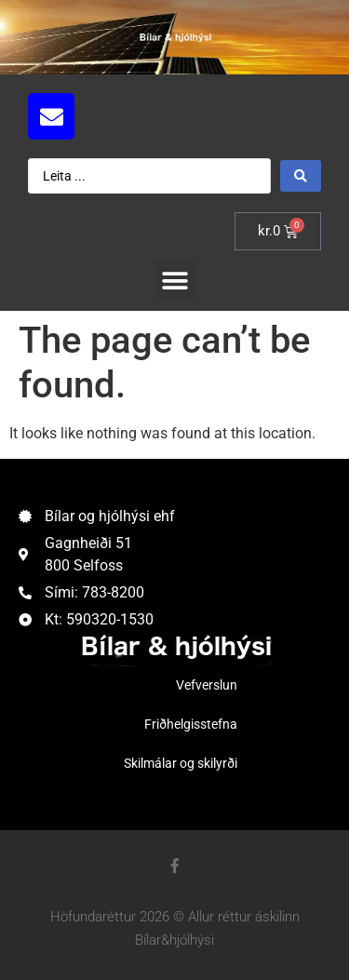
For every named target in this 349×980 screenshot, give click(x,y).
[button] (174, 281)
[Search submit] (301, 176)
